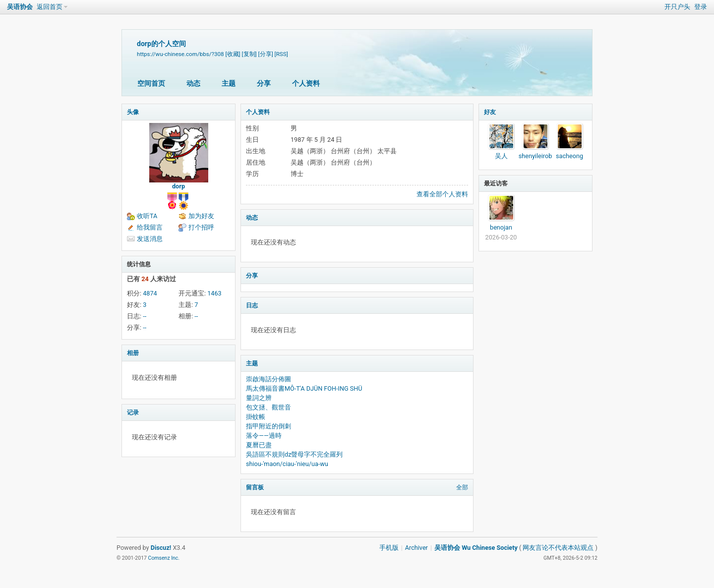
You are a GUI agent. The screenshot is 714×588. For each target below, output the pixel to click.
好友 (490, 112)
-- (145, 316)
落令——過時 (264, 436)
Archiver (416, 548)
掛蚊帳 (256, 417)
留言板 (255, 487)
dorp (178, 186)
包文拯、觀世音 (268, 407)
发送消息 (150, 239)
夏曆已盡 (259, 445)
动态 (193, 83)
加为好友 (201, 216)
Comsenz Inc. (164, 558)
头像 (133, 112)
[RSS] (281, 54)
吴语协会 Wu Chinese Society (476, 548)
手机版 (389, 548)
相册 (133, 353)
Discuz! (161, 548)
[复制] (249, 54)
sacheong (569, 156)
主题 (229, 83)
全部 (462, 487)
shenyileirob (535, 156)
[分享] (266, 54)
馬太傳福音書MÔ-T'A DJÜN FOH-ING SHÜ (304, 388)
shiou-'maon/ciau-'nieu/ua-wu (287, 464)
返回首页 (50, 7)
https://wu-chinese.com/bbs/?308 (180, 54)
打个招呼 (201, 227)
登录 (701, 7)
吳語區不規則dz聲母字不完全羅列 (294, 454)
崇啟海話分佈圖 (268, 379)
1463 (214, 293)
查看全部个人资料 (442, 194)
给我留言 (150, 227)
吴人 (501, 156)
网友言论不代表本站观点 (558, 548)
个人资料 (306, 83)
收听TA (147, 216)
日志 (252, 305)
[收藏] (233, 54)
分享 (264, 83)
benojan (501, 227)
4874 (150, 293)
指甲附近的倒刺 (268, 426)
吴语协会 (20, 7)
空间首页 (151, 83)
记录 (133, 412)
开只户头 (677, 7)
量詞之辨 (259, 398)
